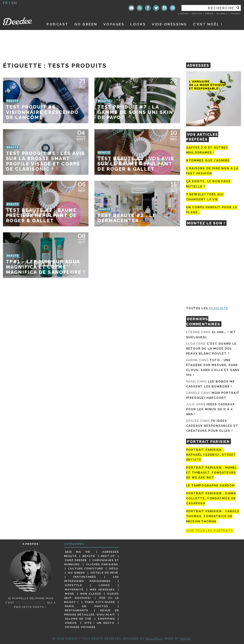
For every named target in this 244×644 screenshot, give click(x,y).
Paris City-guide (100, 602)
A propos (183, 14)
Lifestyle (73, 585)
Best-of (108, 556)
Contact (236, 14)
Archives (197, 14)
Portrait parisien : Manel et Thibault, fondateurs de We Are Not (212, 473)
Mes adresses (102, 589)
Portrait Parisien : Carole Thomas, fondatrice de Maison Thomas (213, 516)
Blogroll (222, 14)
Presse (209, 14)
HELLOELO (154, 639)
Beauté (89, 556)
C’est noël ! (208, 24)
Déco (114, 568)
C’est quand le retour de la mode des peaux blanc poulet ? (211, 349)
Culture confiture (86, 568)
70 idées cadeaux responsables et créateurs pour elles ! (212, 426)
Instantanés (85, 577)
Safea (185, 639)
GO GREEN (86, 24)
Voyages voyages (80, 627)
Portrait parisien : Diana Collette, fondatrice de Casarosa (211, 498)
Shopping (106, 619)
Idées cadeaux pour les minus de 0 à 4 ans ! (210, 409)
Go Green (76, 573)
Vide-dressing (169, 24)
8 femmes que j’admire (208, 161)
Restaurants (77, 610)
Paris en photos (87, 606)
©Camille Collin (31, 603)
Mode (70, 594)
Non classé (91, 594)
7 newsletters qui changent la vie (205, 197)
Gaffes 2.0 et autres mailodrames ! (207, 150)
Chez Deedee (76, 560)
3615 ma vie (78, 552)
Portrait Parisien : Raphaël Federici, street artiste (211, 455)
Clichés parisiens (102, 564)
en (14, 3)
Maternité (74, 589)
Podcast (58, 24)
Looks (138, 24)
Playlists (219, 308)
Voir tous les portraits (210, 531)
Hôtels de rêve (104, 573)
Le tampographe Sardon (210, 485)
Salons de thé (78, 619)
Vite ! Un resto (99, 623)
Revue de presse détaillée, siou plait (92, 612)
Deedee (20, 21)
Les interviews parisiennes (92, 579)
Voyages (114, 24)
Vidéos (71, 623)
